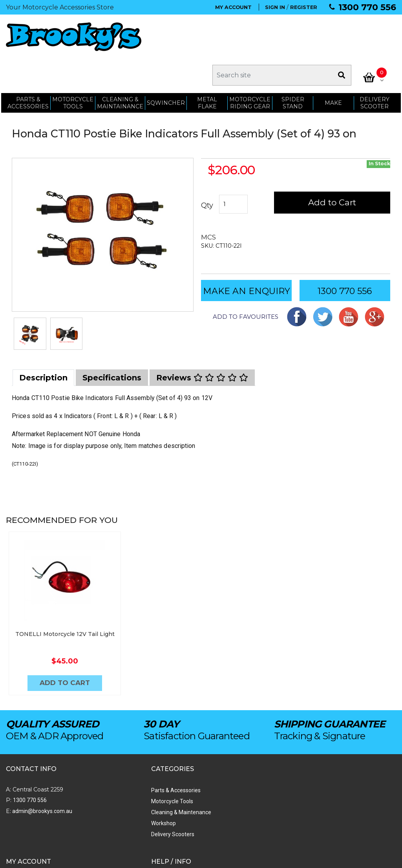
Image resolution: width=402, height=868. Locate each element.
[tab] (43, 341)
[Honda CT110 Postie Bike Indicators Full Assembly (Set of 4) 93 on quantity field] (234, 168)
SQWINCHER (165, 64)
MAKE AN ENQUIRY (247, 254)
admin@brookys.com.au (42, 771)
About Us (245, 751)
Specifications (112, 341)
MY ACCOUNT (233, 7)
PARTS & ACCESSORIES (27, 64)
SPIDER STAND (292, 64)
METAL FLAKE (206, 64)
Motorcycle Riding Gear (249, 64)
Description (43, 341)
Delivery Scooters (104, 795)
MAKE (334, 64)
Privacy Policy (251, 795)
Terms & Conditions (258, 784)
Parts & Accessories (107, 751)
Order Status (174, 762)
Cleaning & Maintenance (112, 773)
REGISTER (304, 7)
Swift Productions (112, 858)
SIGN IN (275, 7)
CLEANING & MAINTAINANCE (119, 64)
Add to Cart (332, 166)
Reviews (202, 341)
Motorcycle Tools (103, 762)
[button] (240, 280)
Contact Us (248, 762)
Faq (238, 806)
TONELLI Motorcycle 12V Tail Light (55, 595)
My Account (173, 751)
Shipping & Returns (258, 773)
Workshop (94, 784)
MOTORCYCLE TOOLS (72, 64)
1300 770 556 (367, 7)
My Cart (168, 773)
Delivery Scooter (375, 64)
